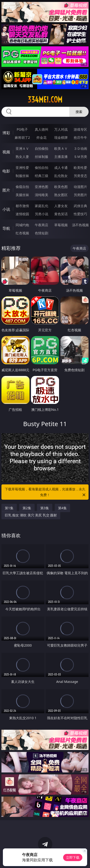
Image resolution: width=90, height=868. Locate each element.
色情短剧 (42, 233)
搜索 (79, 112)
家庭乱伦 (42, 206)
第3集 (45, 508)
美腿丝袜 (22, 195)
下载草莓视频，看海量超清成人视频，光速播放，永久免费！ (46, 492)
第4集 (62, 508)
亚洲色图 (42, 187)
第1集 (9, 508)
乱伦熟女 (61, 176)
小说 (6, 209)
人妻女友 (61, 206)
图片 (6, 190)
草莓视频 (61, 225)
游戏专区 (80, 129)
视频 (6, 152)
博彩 (6, 133)
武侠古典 (80, 206)
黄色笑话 (61, 214)
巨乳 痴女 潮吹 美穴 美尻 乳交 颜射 (31, 515)
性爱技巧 (80, 214)
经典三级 (42, 176)
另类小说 (42, 214)
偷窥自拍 (22, 187)
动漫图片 (80, 187)
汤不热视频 (80, 225)
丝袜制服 (42, 157)
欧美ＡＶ (61, 148)
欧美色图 (61, 187)
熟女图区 (61, 195)
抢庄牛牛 (80, 137)
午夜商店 (42, 225)
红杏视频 (22, 233)
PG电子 (22, 129)
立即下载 (73, 857)
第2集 (27, 508)
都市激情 (22, 206)
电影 (6, 171)
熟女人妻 (22, 157)
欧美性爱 (80, 168)
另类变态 (80, 176)
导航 (6, 228)
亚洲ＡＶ (22, 148)
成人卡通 (61, 168)
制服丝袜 (22, 176)
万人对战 (61, 129)
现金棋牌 (61, 137)
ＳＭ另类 (80, 157)
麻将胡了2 (22, 137)
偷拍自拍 (42, 168)
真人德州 (42, 129)
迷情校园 (22, 214)
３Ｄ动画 (80, 148)
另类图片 (80, 195)
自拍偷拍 (42, 148)
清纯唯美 (42, 195)
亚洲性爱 (22, 168)
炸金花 (42, 137)
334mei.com (45, 100)
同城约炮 (22, 225)
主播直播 (61, 157)
